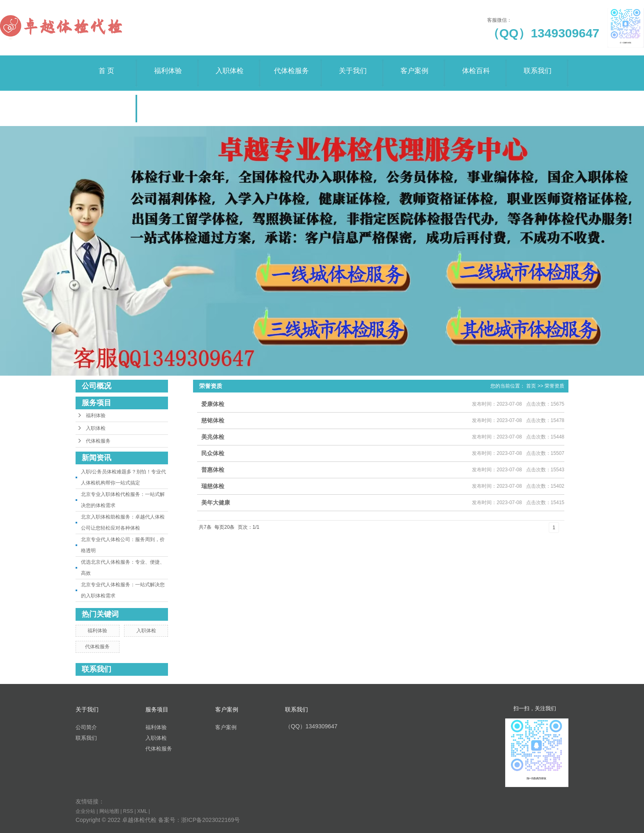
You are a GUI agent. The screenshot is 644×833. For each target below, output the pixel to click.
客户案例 (414, 65)
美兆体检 (213, 437)
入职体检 (230, 65)
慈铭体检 (213, 420)
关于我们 (353, 65)
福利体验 (168, 65)
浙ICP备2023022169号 (210, 820)
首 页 (106, 65)
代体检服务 (291, 65)
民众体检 (213, 453)
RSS (128, 811)
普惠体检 (213, 470)
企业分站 (85, 811)
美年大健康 (216, 503)
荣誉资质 (106, 100)
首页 (531, 386)
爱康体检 (213, 404)
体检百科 (476, 65)
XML (142, 811)
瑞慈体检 (213, 486)
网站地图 (109, 811)
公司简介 (86, 727)
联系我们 (538, 65)
